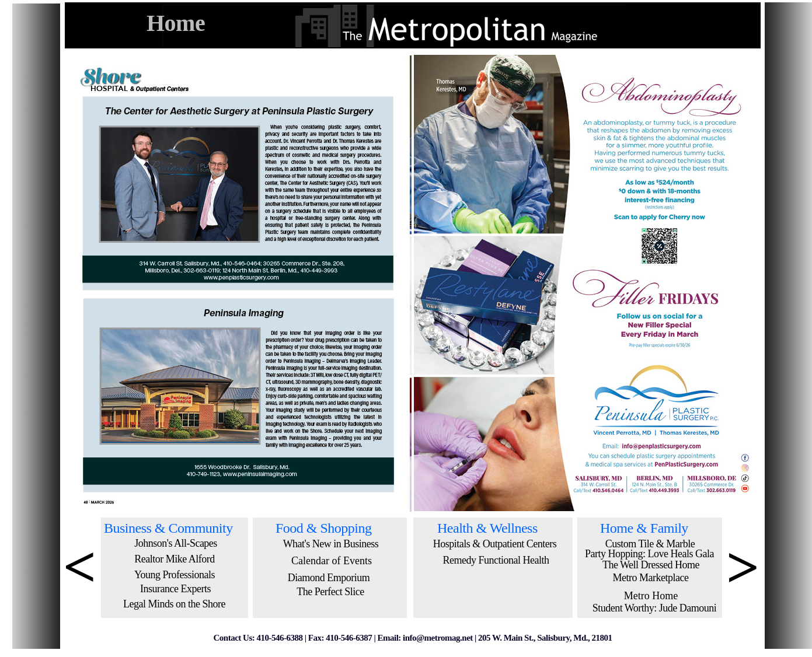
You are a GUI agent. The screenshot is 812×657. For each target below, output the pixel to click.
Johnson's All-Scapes (176, 543)
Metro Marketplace (651, 578)
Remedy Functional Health (496, 560)
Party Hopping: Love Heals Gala (649, 554)
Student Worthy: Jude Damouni (655, 608)
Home (176, 23)
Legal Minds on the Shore (174, 604)
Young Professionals (175, 575)
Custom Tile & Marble (650, 544)
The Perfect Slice (330, 592)
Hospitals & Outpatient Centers (495, 544)
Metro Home (651, 596)
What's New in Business (331, 544)
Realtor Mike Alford (174, 559)
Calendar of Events (332, 561)
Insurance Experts (175, 589)
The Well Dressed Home (651, 565)
